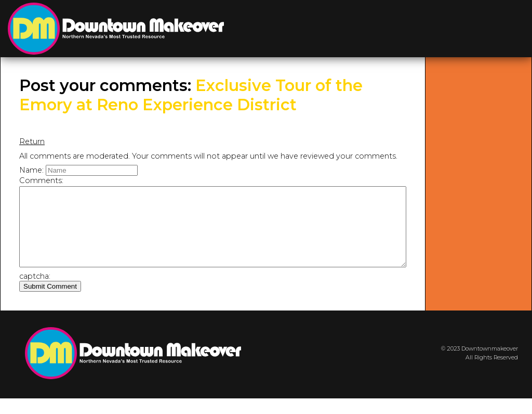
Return (32, 141)
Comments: (41, 180)
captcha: (35, 292)
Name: (31, 170)
